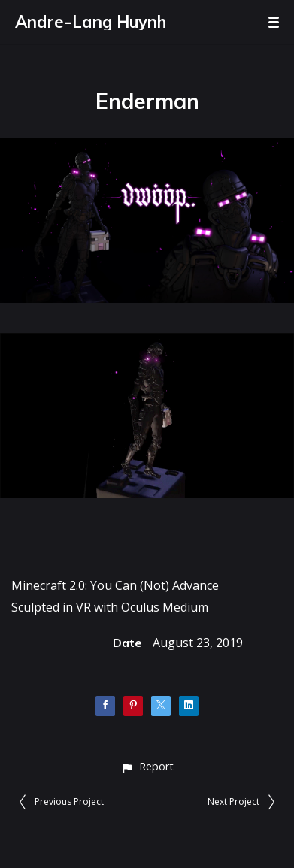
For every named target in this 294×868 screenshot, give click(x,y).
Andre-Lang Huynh (91, 22)
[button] (147, 766)
